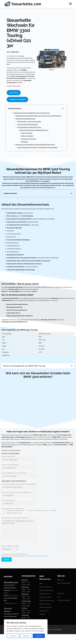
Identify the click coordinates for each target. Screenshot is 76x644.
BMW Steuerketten (45, 614)
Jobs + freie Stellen (64, 593)
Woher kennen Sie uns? (10, 557)
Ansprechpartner (19, 468)
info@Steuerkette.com (10, 613)
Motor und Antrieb (27, 136)
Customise (13, 636)
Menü (70, 4)
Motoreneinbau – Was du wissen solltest (30, 124)
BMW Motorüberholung (46, 600)
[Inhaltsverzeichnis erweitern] (71, 197)
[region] (26, 630)
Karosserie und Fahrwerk (29, 142)
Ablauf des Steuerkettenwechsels (26, 121)
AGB (59, 607)
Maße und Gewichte (28, 139)
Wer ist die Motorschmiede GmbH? (28, 127)
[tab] (50, 71)
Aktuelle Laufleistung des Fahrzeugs (19, 504)
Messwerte (25, 145)
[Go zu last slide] (38, 59)
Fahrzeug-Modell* (19, 512)
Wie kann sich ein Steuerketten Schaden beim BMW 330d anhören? (36, 148)
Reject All (26, 636)
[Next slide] (65, 59)
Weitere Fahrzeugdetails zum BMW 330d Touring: (34, 133)
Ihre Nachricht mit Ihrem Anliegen (19, 540)
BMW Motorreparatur (46, 617)
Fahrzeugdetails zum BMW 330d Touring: (30, 130)
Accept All (39, 636)
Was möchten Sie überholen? (29, 521)
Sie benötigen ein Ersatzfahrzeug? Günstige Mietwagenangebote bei (25, 567)
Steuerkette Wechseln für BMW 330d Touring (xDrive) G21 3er (32, 115)
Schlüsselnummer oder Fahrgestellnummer (19, 495)
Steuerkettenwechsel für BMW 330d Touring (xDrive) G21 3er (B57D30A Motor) (39, 118)
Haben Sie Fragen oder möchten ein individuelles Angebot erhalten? (38, 151)
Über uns (60, 590)
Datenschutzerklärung (64, 610)
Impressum (61, 603)
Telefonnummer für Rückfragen (19, 484)
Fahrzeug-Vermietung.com (38, 566)
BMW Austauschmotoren (47, 610)
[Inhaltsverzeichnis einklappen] (63, 110)
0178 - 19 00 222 (13, 605)
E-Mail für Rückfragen (19, 476)
